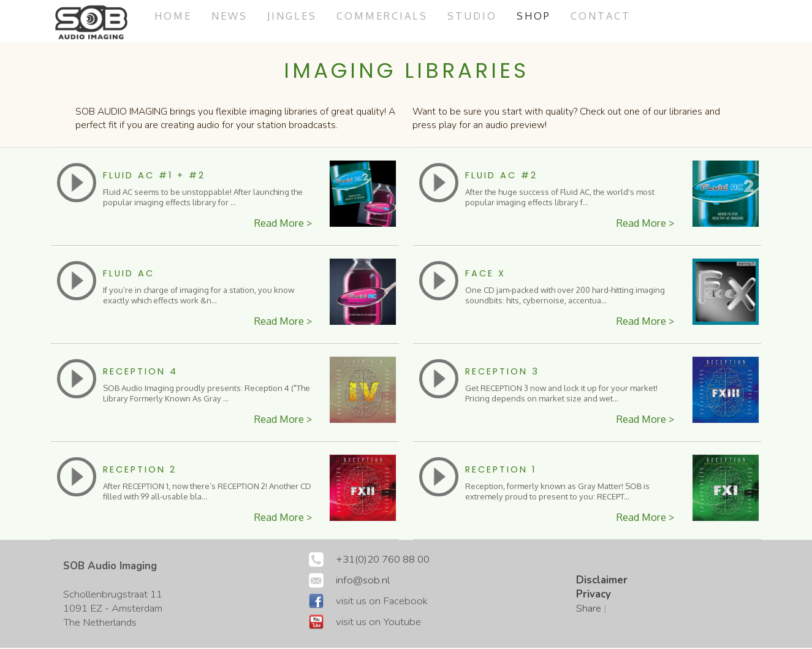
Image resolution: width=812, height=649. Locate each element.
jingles (297, 16)
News (232, 16)
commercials (389, 16)
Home (174, 16)
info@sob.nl (363, 581)
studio (481, 16)
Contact (612, 16)
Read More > (282, 224)
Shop (544, 16)
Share (589, 609)
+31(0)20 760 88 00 (383, 560)
